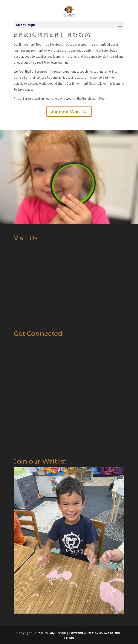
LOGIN (69, 638)
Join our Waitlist (69, 111)
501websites (110, 633)
